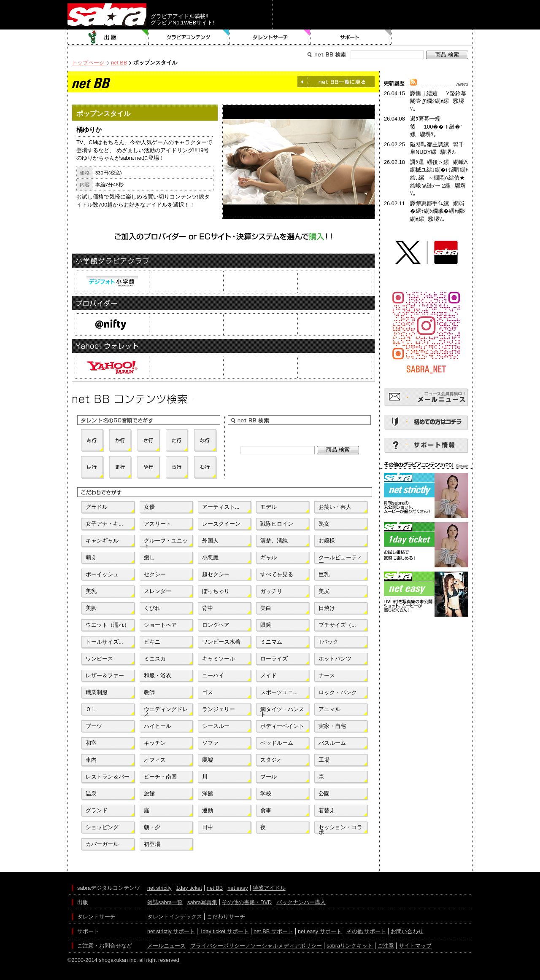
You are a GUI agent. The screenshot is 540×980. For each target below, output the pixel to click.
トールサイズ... (104, 642)
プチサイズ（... (337, 625)
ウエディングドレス (166, 711)
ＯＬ (91, 709)
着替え (327, 810)
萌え (91, 557)
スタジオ (271, 760)
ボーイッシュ (102, 574)
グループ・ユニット (166, 542)
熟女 (324, 524)
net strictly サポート (171, 931)
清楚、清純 (274, 541)
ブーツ (94, 726)
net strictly (159, 888)
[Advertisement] (426, 657)
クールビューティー (340, 559)
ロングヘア (216, 625)
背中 (208, 608)
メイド (269, 675)
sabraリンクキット (350, 946)
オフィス (155, 760)
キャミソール (219, 659)
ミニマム (271, 642)
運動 (208, 810)
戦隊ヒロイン (277, 524)
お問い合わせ (407, 931)
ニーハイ (213, 675)
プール (269, 777)
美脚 (91, 608)
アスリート (158, 524)
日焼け (327, 608)
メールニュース (166, 946)
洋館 (208, 793)
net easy (238, 888)
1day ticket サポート (224, 931)
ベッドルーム (277, 743)
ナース (327, 675)
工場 (324, 760)
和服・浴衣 (158, 675)
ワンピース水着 (221, 642)
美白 (266, 608)
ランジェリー (219, 709)
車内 (91, 760)
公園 (324, 793)
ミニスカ (155, 659)
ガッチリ (271, 591)
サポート (351, 37)
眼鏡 (266, 625)
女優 (149, 507)
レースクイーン (221, 524)
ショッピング (102, 827)
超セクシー (216, 574)
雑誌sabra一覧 (165, 902)
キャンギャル (102, 541)
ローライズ (274, 659)
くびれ (152, 608)
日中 (208, 827)
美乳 (91, 591)
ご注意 (386, 946)
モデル (269, 507)
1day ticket (189, 888)
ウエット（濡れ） (108, 625)
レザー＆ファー (105, 675)
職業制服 (97, 692)
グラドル (97, 507)
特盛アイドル (269, 888)
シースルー (216, 726)
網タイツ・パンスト (282, 711)
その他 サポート (366, 931)
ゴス (208, 692)
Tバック (328, 642)
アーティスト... (221, 507)
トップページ (88, 63)
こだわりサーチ (226, 917)
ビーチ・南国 (160, 777)
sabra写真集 (202, 902)
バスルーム (332, 743)
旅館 (149, 793)
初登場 (152, 844)
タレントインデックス (175, 917)
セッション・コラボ (340, 829)
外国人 (210, 541)
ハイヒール (158, 726)
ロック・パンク (338, 692)
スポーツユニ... (279, 692)
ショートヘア (160, 625)
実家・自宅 (332, 726)
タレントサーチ (270, 37)
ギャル (269, 557)
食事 (266, 810)
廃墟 (208, 760)
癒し (149, 557)
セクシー (155, 574)
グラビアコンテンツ (189, 37)
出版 (108, 37)
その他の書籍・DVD (247, 902)
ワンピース (99, 659)
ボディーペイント (282, 726)
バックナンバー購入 (301, 902)
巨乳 (324, 574)
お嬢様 (327, 541)
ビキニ (152, 642)
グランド (97, 810)
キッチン (155, 743)
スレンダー (158, 591)
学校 (266, 793)
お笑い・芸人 (335, 507)
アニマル (329, 709)
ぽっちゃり (216, 591)
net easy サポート (320, 931)
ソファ (210, 743)
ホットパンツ (335, 659)
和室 (91, 743)
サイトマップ (415, 946)
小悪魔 (210, 557)
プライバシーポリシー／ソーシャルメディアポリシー (256, 946)
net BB (119, 63)
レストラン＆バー (108, 777)
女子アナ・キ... (104, 524)
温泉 (91, 793)
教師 (149, 692)
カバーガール (102, 844)
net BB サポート (273, 931)
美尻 (324, 591)
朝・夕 (152, 827)
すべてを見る (277, 574)
